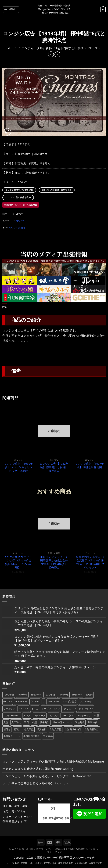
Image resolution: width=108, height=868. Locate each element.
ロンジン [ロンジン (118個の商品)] (54, 715)
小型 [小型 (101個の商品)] (34, 722)
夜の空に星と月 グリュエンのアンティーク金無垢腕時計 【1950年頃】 (18, 562)
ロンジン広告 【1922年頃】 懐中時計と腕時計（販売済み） (54, 467)
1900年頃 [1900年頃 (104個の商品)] (9, 695)
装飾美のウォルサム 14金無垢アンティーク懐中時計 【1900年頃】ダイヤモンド (90, 562)
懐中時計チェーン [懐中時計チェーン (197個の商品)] (62, 722)
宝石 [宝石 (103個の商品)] (26, 722)
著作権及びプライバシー (40, 849)
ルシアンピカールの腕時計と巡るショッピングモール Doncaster (47, 776)
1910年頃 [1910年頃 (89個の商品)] (22, 695)
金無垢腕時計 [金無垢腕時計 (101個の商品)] (92, 729)
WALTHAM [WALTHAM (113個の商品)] (53, 701)
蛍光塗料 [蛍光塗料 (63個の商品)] (42, 729)
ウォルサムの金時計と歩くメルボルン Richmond (36, 783)
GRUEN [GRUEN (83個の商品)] (8, 701)
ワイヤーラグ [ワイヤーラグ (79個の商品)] (84, 715)
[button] (11, 10)
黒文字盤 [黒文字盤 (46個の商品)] (48, 736)
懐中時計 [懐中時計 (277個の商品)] (45, 722)
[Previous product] (57, 54)
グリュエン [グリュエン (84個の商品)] (70, 708)
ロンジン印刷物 (17, 228)
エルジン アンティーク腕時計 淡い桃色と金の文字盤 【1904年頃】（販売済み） (54, 562)
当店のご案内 (17, 849)
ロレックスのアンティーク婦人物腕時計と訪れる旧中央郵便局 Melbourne (53, 761)
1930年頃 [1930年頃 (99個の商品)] (50, 695)
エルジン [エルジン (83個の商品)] (23, 708)
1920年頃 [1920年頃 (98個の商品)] (36, 695)
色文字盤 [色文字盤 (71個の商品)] (29, 729)
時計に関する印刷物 (70, 48)
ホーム (12, 48)
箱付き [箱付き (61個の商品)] (7, 729)
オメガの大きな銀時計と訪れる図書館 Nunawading (38, 769)
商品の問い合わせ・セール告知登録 (21, 205)
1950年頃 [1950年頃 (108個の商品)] (77, 695)
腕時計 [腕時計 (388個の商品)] (17, 729)
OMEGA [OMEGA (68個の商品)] (35, 701)
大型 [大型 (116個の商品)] (6, 722)
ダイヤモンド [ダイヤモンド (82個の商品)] (86, 708)
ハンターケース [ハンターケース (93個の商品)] (12, 715)
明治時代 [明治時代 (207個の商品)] (80, 722)
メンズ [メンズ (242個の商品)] (27, 715)
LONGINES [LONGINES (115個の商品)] (21, 701)
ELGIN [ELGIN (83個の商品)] (89, 695)
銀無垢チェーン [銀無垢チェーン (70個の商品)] (12, 736)
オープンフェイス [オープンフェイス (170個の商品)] (51, 708)
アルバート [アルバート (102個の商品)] (86, 701)
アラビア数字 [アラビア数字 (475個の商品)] (70, 701)
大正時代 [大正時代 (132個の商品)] (16, 722)
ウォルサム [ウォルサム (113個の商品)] (9, 708)
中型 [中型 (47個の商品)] (97, 715)
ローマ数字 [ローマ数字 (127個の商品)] (67, 715)
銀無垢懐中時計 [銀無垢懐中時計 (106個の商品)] (32, 736)
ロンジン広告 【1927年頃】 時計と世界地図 (90, 465)
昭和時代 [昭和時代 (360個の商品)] (93, 722)
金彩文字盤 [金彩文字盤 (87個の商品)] (56, 729)
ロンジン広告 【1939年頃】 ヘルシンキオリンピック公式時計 (18, 467)
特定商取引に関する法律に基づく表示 (77, 849)
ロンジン (94, 48)
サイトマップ (54, 852)
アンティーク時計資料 (37, 48)
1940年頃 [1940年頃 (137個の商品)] (63, 695)
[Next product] (51, 54)
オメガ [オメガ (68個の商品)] (35, 708)
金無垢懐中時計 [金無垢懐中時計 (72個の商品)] (73, 729)
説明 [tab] (5, 307)
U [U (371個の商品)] (43, 701)
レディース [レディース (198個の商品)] (40, 715)
